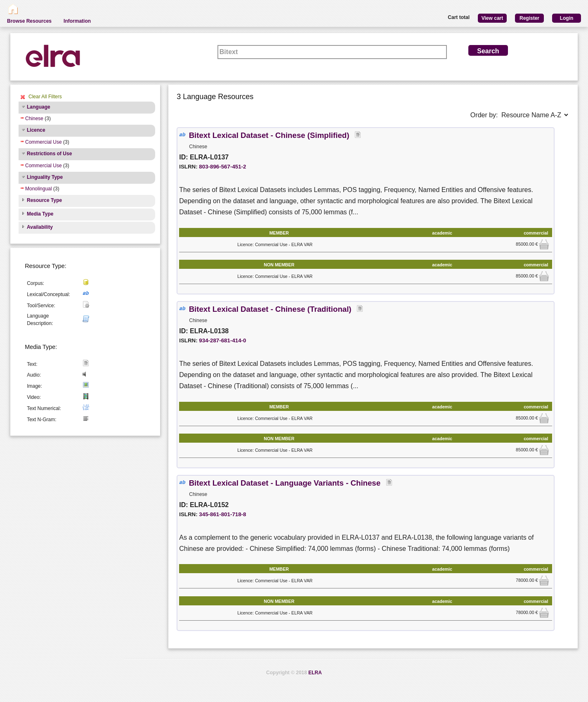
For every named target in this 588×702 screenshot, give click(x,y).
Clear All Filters (45, 97)
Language (39, 107)
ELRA (315, 673)
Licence (36, 130)
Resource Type (44, 200)
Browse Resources (29, 21)
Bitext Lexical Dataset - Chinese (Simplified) (270, 135)
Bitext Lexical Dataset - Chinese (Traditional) (271, 309)
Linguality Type (45, 177)
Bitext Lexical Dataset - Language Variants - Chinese (286, 483)
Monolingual (39, 189)
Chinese (34, 119)
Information (77, 21)
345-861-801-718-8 (222, 514)
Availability (40, 227)
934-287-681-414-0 (222, 340)
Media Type (40, 214)
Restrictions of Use (49, 154)
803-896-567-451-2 (222, 167)
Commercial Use (44, 142)
